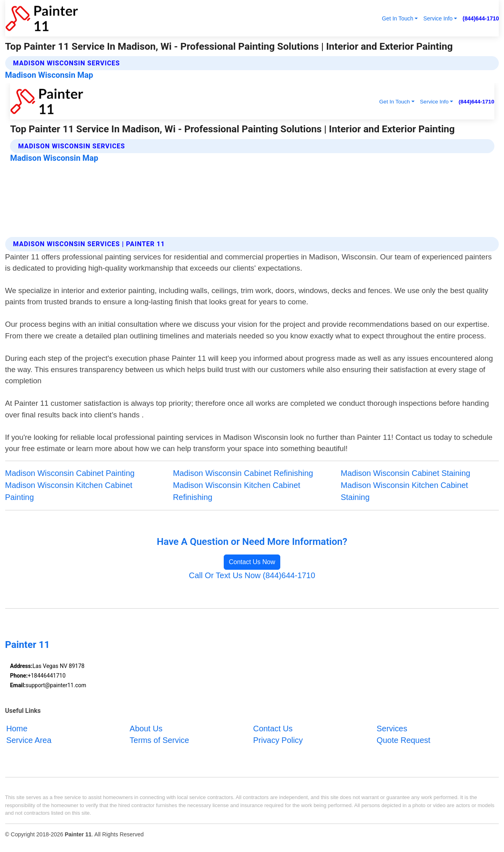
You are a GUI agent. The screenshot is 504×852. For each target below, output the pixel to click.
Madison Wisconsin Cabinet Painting (70, 473)
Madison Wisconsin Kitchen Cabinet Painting (69, 491)
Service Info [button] (438, 18)
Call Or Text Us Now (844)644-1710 (252, 575)
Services (392, 728)
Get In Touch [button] (398, 18)
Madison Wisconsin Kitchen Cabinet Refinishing (237, 491)
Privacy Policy (278, 740)
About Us (146, 728)
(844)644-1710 (481, 18)
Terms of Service (159, 740)
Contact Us (273, 728)
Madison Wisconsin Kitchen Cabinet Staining (405, 491)
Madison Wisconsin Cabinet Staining (406, 473)
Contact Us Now (252, 562)
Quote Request (403, 740)
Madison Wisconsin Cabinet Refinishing (243, 473)
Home (17, 728)
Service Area (29, 740)
